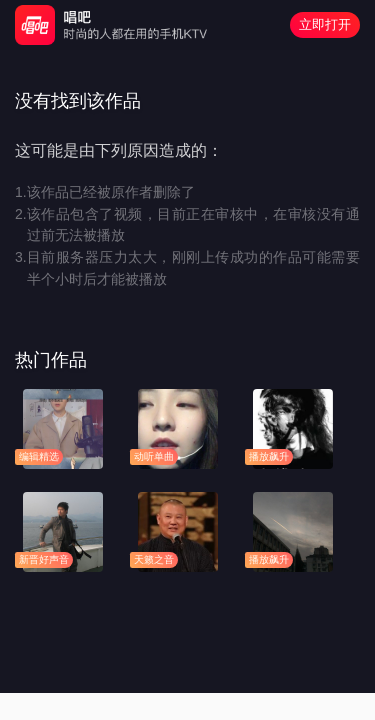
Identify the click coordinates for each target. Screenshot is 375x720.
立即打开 (325, 24)
